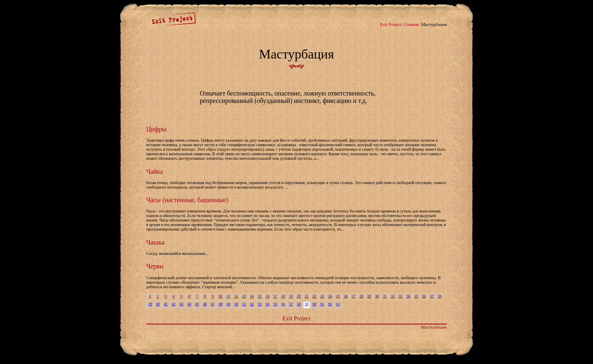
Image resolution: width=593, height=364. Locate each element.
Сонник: (412, 24)
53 (260, 304)
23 (322, 296)
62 (330, 304)
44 (189, 304)
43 (181, 304)
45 (197, 304)
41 (166, 304)
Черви (155, 266)
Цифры (156, 129)
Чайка (155, 171)
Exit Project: (391, 24)
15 (260, 296)
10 (221, 296)
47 (213, 304)
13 (244, 296)
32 (393, 296)
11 (228, 296)
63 (338, 304)
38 (440, 296)
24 (330, 296)
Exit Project (296, 318)
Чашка (155, 242)
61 (322, 304)
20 (299, 296)
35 (416, 296)
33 (400, 296)
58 (299, 304)
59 (307, 304)
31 (385, 296)
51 (244, 304)
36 (424, 296)
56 (283, 304)
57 (291, 304)
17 (275, 296)
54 (267, 304)
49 (228, 304)
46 (205, 304)
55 (275, 304)
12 (236, 296)
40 (158, 304)
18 (283, 296)
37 (432, 296)
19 (291, 296)
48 (221, 304)
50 (236, 304)
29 (369, 296)
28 (361, 296)
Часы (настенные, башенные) (187, 200)
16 (267, 296)
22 (314, 296)
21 (307, 296)
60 (314, 304)
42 (174, 304)
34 (408, 296)
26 (346, 296)
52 (252, 304)
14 (252, 296)
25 (338, 296)
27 (354, 296)
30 (377, 296)
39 (150, 304)
